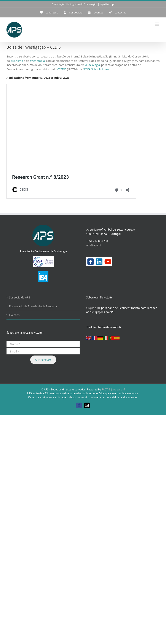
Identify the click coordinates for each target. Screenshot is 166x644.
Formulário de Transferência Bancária (33, 306)
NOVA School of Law (96, 69)
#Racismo (17, 61)
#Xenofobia (37, 61)
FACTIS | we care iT (113, 389)
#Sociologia (93, 65)
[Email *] (43, 351)
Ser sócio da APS (20, 297)
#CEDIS (62, 69)
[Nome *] (43, 344)
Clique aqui (93, 308)
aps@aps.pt (108, 4)
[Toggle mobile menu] (157, 24)
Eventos (14, 315)
